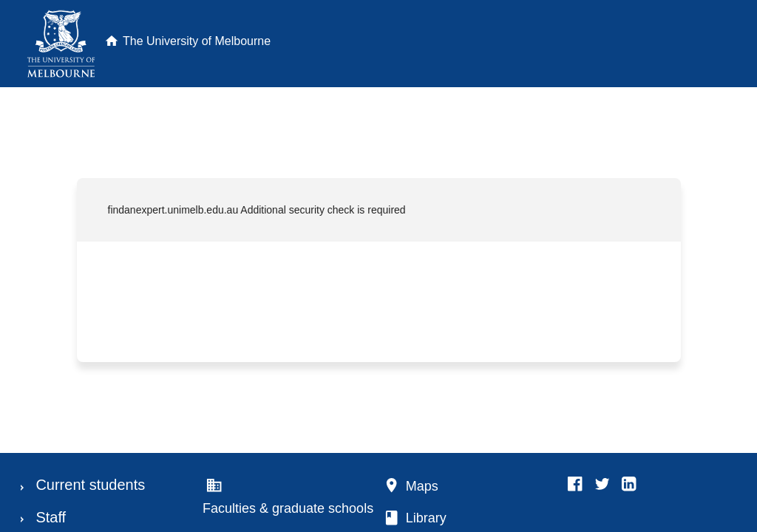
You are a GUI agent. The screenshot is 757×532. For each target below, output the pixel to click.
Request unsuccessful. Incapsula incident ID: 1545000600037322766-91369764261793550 (378, 266)
